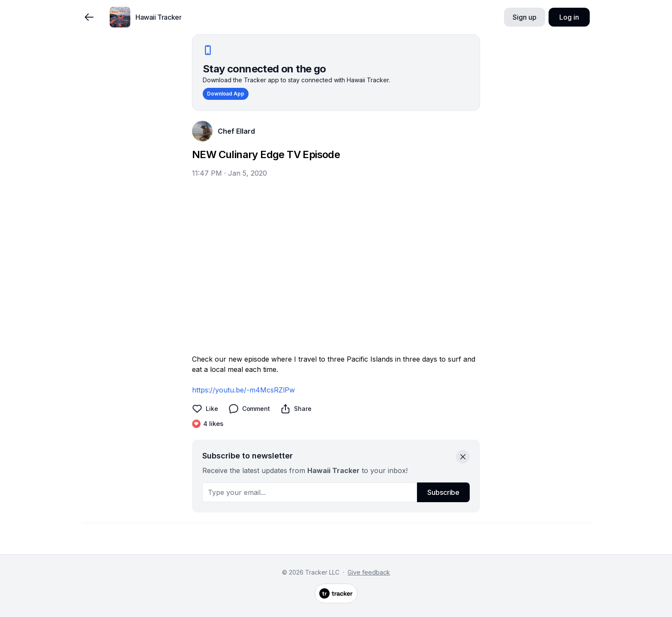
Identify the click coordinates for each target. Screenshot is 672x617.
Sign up (524, 17)
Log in (569, 17)
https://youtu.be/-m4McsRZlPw (243, 390)
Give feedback (369, 572)
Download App (226, 94)
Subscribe (443, 492)
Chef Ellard (236, 131)
